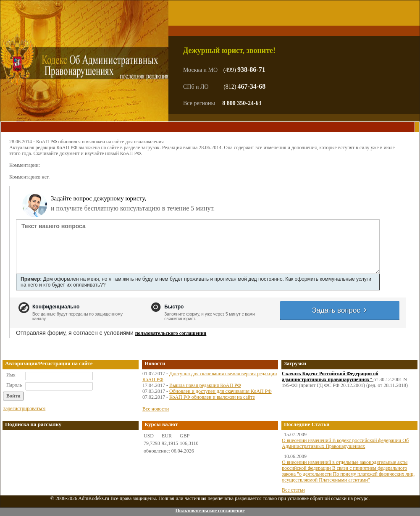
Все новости (156, 409)
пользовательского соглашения (171, 333)
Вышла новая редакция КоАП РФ (205, 385)
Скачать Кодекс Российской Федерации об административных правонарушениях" (330, 376)
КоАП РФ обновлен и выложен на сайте (212, 397)
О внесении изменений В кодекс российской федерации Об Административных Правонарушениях (345, 443)
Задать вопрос (340, 310)
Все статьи (293, 490)
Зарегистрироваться (24, 408)
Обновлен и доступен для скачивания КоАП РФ (220, 391)
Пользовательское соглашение (210, 511)
